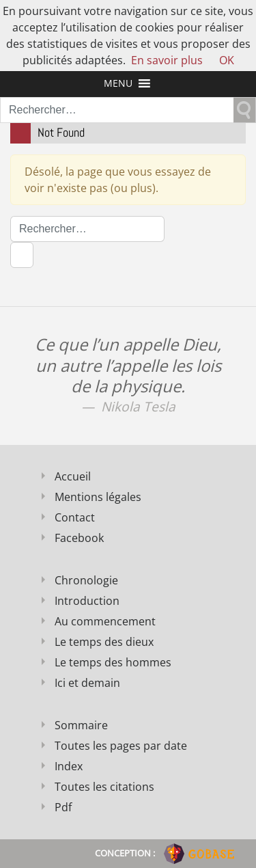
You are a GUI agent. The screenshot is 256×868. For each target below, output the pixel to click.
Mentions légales (98, 497)
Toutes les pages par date (121, 746)
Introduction (87, 601)
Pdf (63, 807)
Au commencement (105, 621)
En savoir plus (167, 60)
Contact (75, 517)
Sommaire (81, 725)
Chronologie (86, 580)
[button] (118, 83)
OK (227, 60)
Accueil (73, 476)
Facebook (79, 538)
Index (69, 766)
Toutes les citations (104, 787)
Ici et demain (87, 683)
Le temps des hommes (113, 662)
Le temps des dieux (104, 642)
